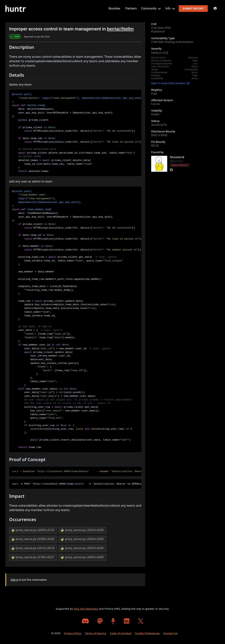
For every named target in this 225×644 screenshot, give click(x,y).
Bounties (114, 8)
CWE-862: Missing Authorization (172, 42)
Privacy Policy (73, 633)
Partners (131, 8)
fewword (177, 157)
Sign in (15, 580)
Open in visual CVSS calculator (170, 83)
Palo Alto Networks (86, 609)
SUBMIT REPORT (193, 9)
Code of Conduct (121, 633)
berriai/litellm (120, 29)
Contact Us (170, 633)
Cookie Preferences (147, 633)
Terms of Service (96, 633)
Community (151, 8)
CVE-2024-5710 (161, 28)
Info (170, 8)
